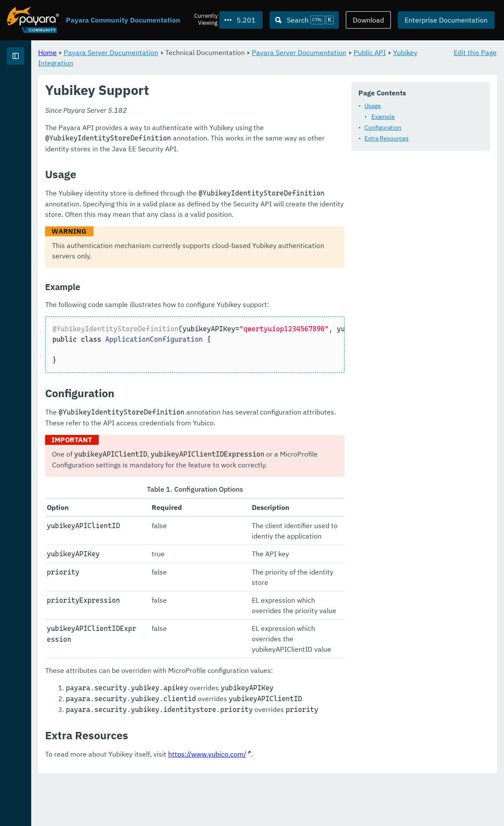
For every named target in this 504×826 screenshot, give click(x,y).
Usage (174, 129)
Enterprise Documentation (446, 20)
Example (185, 140)
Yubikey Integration (272, 62)
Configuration (184, 150)
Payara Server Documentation (219, 52)
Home (155, 52)
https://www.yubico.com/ (315, 800)
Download (368, 20)
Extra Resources (188, 161)
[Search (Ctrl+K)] (304, 20)
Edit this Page (475, 52)
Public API (218, 62)
